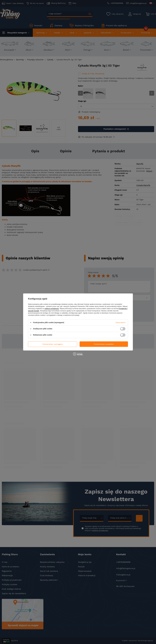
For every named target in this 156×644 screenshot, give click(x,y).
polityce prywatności (52, 309)
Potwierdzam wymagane (53, 344)
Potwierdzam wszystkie (104, 344)
